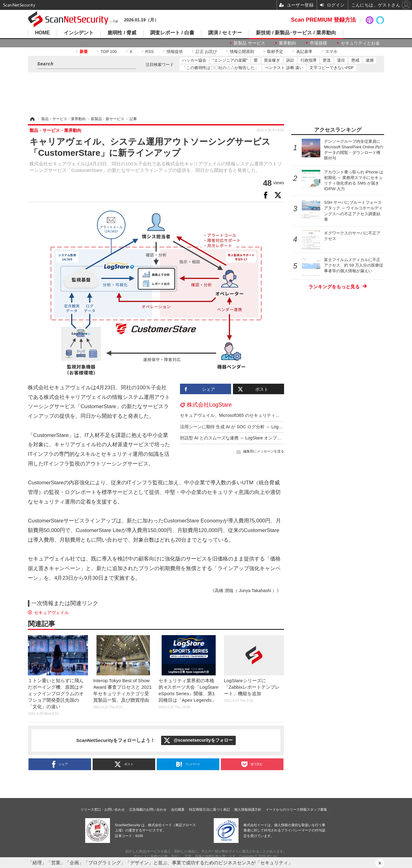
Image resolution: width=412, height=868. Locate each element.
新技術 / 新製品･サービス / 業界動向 (296, 33)
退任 (341, 60)
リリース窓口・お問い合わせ (103, 809)
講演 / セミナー (225, 33)
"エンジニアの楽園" (230, 60)
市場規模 (318, 43)
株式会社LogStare (209, 405)
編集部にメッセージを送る (264, 451)
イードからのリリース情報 (286, 809)
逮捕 (370, 60)
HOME (42, 33)
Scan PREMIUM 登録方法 (323, 20)
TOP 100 (109, 52)
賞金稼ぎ (272, 60)
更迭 (327, 60)
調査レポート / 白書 (172, 33)
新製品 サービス (249, 43)
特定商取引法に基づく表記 (209, 809)
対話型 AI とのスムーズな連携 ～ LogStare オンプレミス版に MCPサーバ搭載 (256, 438)
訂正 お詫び (206, 52)
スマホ (331, 52)
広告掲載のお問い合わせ (148, 809)
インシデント (79, 33)
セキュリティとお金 (360, 43)
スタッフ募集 (317, 809)
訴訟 (290, 60)
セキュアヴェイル (51, 613)
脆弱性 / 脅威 (122, 33)
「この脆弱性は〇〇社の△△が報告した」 (220, 68)
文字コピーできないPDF (332, 68)
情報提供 (175, 52)
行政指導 (309, 60)
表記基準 (304, 52)
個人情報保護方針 (248, 809)
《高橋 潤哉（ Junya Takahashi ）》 (246, 591)
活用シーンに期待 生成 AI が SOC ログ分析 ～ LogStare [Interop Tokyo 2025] (255, 427)
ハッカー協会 (194, 60)
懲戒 (355, 60)
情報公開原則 (242, 52)
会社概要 (178, 809)
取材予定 (275, 52)
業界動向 (287, 43)
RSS (149, 52)
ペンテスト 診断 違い (284, 68)
